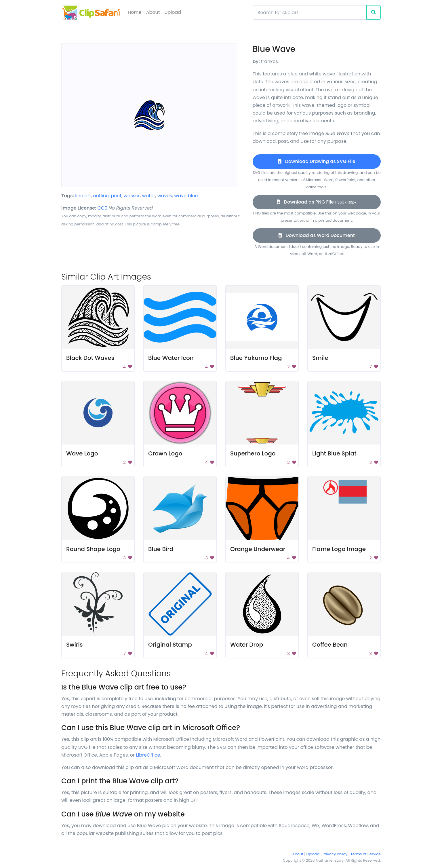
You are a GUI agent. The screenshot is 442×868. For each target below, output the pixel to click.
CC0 (103, 208)
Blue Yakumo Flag (256, 358)
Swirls (75, 645)
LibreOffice (148, 755)
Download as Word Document (317, 235)
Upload (173, 12)
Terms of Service (366, 854)
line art (83, 196)
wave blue (186, 196)
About (153, 12)
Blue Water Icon (171, 358)
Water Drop (247, 645)
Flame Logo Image (339, 549)
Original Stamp (170, 645)
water (149, 196)
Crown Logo (165, 453)
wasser (132, 196)
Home (135, 12)
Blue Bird (161, 549)
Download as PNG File (317, 202)
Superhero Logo (253, 453)
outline (101, 196)
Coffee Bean (330, 645)
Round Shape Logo (93, 549)
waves (165, 196)
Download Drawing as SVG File (317, 161)
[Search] (310, 12)
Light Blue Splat (334, 453)
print (116, 196)
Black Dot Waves (90, 358)
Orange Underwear (258, 549)
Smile (320, 358)
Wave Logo (82, 453)
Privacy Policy (335, 854)
